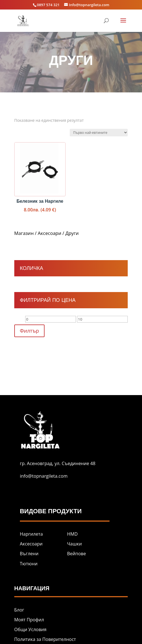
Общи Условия (30, 629)
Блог (19, 610)
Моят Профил (29, 620)
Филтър (29, 331)
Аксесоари (50, 233)
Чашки (75, 544)
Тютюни (29, 564)
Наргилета (31, 534)
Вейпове (77, 554)
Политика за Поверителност (45, 639)
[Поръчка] (99, 133)
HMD (73, 534)
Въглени (29, 554)
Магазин (24, 233)
